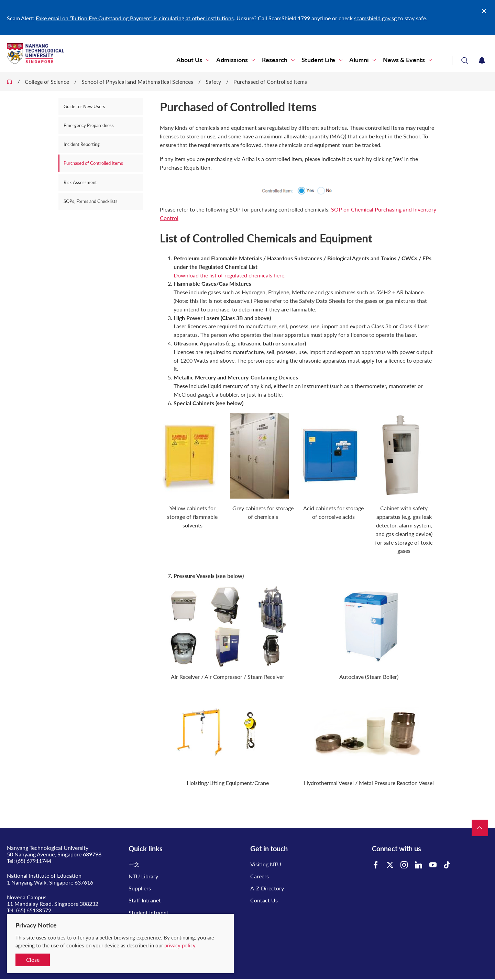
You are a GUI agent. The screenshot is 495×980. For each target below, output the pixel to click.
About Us (189, 60)
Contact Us (264, 900)
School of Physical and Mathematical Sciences (137, 82)
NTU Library (143, 876)
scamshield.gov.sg (375, 18)
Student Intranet (148, 913)
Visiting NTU (266, 864)
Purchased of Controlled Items (270, 82)
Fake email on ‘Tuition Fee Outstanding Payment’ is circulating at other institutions (135, 18)
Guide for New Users (84, 106)
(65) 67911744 (34, 861)
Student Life (318, 60)
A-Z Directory (267, 888)
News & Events (404, 60)
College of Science (47, 82)
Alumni (359, 60)
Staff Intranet (145, 900)
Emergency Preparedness (89, 125)
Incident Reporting (82, 144)
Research (275, 60)
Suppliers (140, 888)
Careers (260, 876)
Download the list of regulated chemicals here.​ (230, 275)
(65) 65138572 (34, 910)
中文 (134, 864)
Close (33, 960)
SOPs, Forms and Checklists (91, 201)
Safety (213, 82)
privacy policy (180, 945)
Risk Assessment (80, 182)
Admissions (232, 60)
